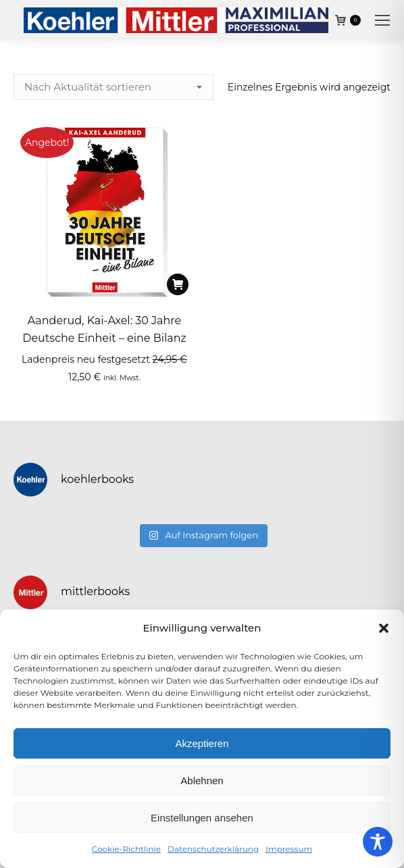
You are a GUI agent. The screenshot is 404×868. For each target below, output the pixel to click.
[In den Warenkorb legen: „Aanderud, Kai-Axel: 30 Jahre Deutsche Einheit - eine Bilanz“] (178, 284)
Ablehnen (202, 781)
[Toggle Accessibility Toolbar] (378, 842)
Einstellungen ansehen (202, 818)
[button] (384, 628)
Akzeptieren (202, 743)
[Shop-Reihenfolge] (113, 87)
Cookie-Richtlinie (126, 849)
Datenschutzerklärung (213, 849)
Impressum (289, 849)
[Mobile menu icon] (382, 20)
